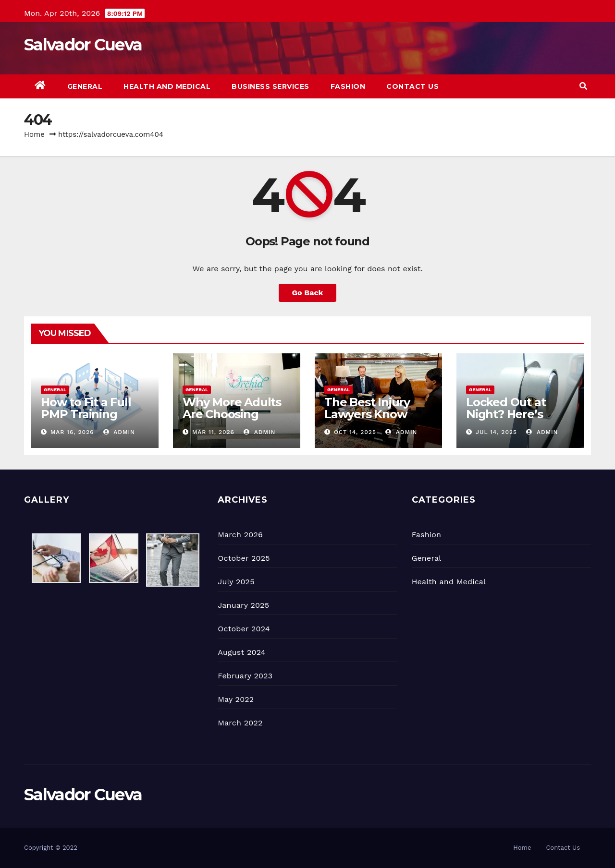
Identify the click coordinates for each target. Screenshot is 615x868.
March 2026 (240, 535)
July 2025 (236, 582)
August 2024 (241, 652)
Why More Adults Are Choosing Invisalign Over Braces (232, 420)
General (85, 86)
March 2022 (240, 723)
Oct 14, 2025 (355, 432)
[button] (583, 86)
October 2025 (244, 558)
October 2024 (244, 629)
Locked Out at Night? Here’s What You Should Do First (515, 420)
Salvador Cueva (83, 45)
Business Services (271, 86)
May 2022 (236, 699)
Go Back (308, 293)
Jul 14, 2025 (496, 432)
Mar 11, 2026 (213, 432)
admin (119, 432)
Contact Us (412, 86)
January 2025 (243, 605)
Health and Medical (167, 86)
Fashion (348, 86)
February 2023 (245, 676)
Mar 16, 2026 (72, 432)
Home (34, 134)
